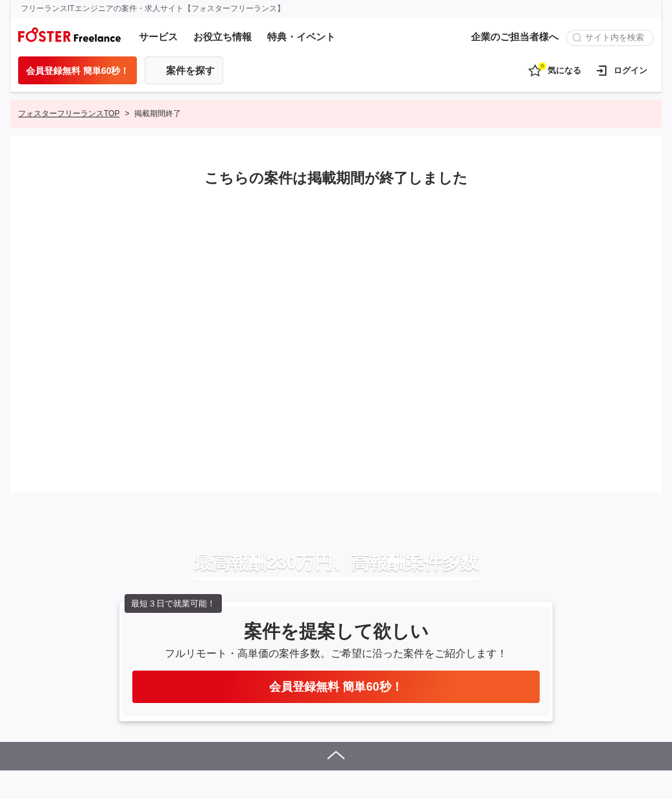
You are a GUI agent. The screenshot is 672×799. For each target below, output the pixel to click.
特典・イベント (301, 37)
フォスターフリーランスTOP (69, 113)
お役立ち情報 (222, 37)
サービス (158, 37)
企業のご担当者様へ (515, 37)
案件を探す (190, 70)
